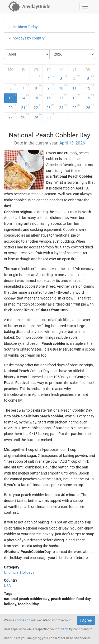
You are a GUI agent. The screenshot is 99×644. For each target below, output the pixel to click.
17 (63, 97)
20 (12, 107)
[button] (85, 7)
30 (50, 116)
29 (38, 116)
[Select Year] (72, 54)
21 (25, 107)
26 (90, 107)
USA (7, 586)
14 (25, 97)
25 (76, 107)
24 (63, 107)
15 (38, 97)
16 (50, 97)
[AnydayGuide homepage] (29, 7)
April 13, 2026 (72, 143)
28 (25, 116)
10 (63, 87)
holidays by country (29, 38)
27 (12, 116)
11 (76, 87)
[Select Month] (27, 54)
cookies (20, 620)
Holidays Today (25, 27)
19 (90, 97)
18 (76, 97)
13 (12, 97)
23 (50, 107)
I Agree (86, 620)
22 (38, 107)
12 (90, 87)
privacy (63, 629)
